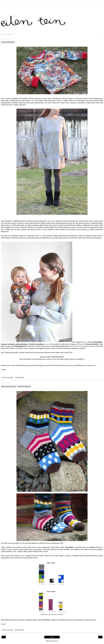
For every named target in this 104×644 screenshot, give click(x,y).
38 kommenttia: (20, 630)
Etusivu (52, 637)
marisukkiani (69, 547)
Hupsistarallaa (39, 103)
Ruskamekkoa (98, 342)
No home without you (52, 103)
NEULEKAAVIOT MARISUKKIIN (16, 387)
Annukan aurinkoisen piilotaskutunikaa (14, 344)
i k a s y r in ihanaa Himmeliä (88, 344)
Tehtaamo (73, 103)
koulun (92, 547)
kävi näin (47, 620)
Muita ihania (65, 103)
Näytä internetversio (52, 641)
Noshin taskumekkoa (37, 344)
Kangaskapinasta (21, 346)
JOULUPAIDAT (8, 42)
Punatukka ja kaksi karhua (86, 103)
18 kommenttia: (20, 377)
